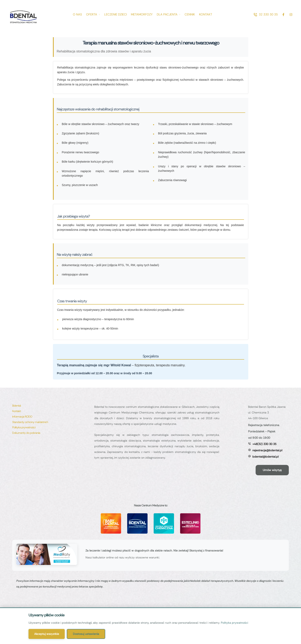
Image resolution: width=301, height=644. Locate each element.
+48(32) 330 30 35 (264, 444)
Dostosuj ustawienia (86, 634)
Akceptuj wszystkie (47, 634)
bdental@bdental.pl (265, 457)
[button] (266, 15)
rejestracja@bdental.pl (267, 450)
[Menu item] (77, 15)
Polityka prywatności (234, 623)
